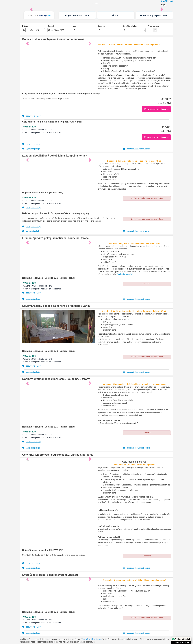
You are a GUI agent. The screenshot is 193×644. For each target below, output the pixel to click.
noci (75, 26)
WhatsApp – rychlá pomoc (154, 15)
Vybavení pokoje (31, 149)
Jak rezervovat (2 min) (77, 15)
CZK (164, 5)
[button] (28, 327)
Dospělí (101, 26)
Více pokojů (154, 26)
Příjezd (25, 26)
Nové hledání (167, 1)
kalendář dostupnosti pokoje (137, 149)
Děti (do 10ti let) (130, 26)
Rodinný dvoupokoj (125, 274)
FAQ (116, 15)
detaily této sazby (31, 116)
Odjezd (51, 26)
